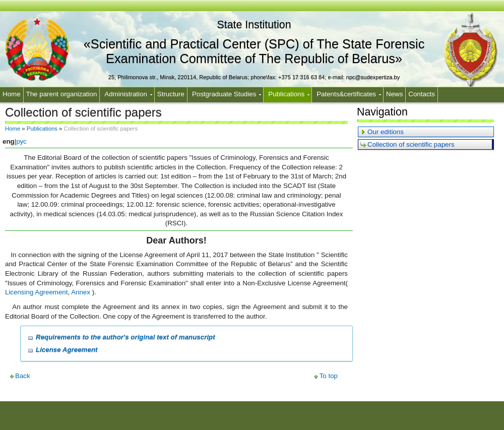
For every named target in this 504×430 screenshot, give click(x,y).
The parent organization (62, 94)
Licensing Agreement (36, 292)
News (394, 94)
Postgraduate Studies (224, 94)
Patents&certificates (346, 94)
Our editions (386, 132)
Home (12, 94)
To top (329, 376)
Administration (125, 94)
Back (23, 376)
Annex (81, 292)
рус (21, 141)
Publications (286, 94)
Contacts (422, 94)
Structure (171, 94)
